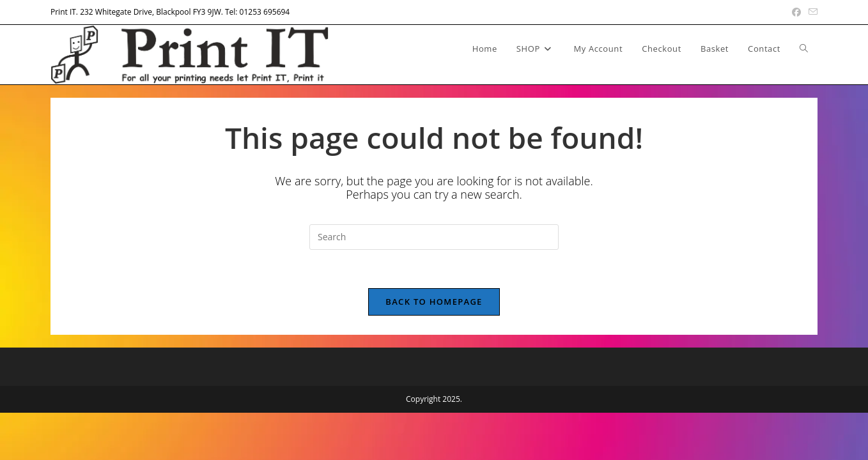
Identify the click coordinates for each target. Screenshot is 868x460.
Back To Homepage (434, 302)
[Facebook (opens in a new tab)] (796, 12)
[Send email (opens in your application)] (811, 12)
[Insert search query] (434, 237)
